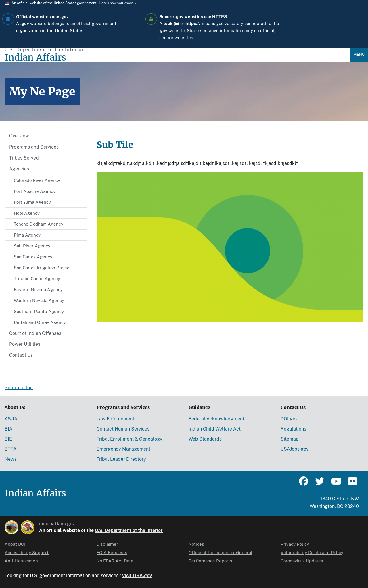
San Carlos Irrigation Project (42, 268)
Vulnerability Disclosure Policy (312, 553)
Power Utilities (25, 344)
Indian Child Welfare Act (215, 429)
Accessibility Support (27, 553)
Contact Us (21, 355)
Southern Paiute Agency (39, 311)
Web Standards (205, 439)
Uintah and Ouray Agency (40, 322)
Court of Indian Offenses (35, 333)
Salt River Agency (32, 246)
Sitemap (290, 439)
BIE (8, 439)
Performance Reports (210, 561)
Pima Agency (27, 235)
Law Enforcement (115, 419)
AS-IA (11, 419)
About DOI (15, 544)
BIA (8, 429)
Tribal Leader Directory (121, 459)
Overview (19, 136)
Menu (359, 54)
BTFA (10, 449)
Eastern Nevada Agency (38, 290)
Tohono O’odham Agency (39, 224)
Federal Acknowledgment (216, 419)
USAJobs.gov (295, 449)
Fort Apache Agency (35, 191)
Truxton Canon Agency (37, 279)
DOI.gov (289, 419)
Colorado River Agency (37, 180)
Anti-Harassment (22, 561)
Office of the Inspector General (221, 553)
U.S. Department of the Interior (129, 530)
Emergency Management (123, 449)
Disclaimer (107, 544)
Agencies (19, 169)
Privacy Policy (295, 544)
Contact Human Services (123, 429)
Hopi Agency (27, 213)
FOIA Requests (112, 553)
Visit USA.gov (137, 575)
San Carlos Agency (33, 257)
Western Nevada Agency (39, 300)
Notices (196, 544)
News (11, 459)
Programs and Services (34, 147)
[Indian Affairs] (177, 58)
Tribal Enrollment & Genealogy (130, 439)
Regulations (293, 429)
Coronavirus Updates (302, 561)
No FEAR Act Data (115, 561)
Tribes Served (24, 158)
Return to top (19, 388)
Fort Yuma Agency (32, 202)
